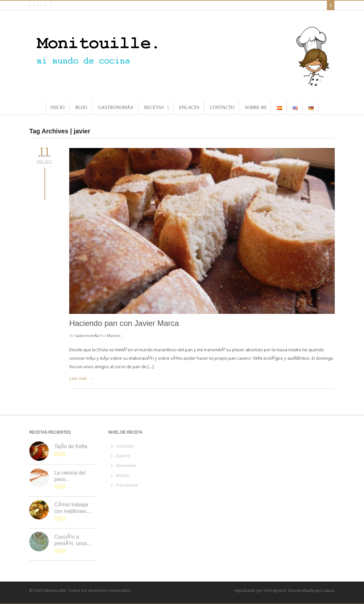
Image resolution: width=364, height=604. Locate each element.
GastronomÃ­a (87, 336)
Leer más (78, 378)
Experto (123, 456)
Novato (123, 475)
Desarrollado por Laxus (312, 590)
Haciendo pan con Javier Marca (124, 323)
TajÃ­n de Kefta (71, 446)
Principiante (127, 485)
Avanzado (125, 446)
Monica (113, 336)
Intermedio (126, 466)
